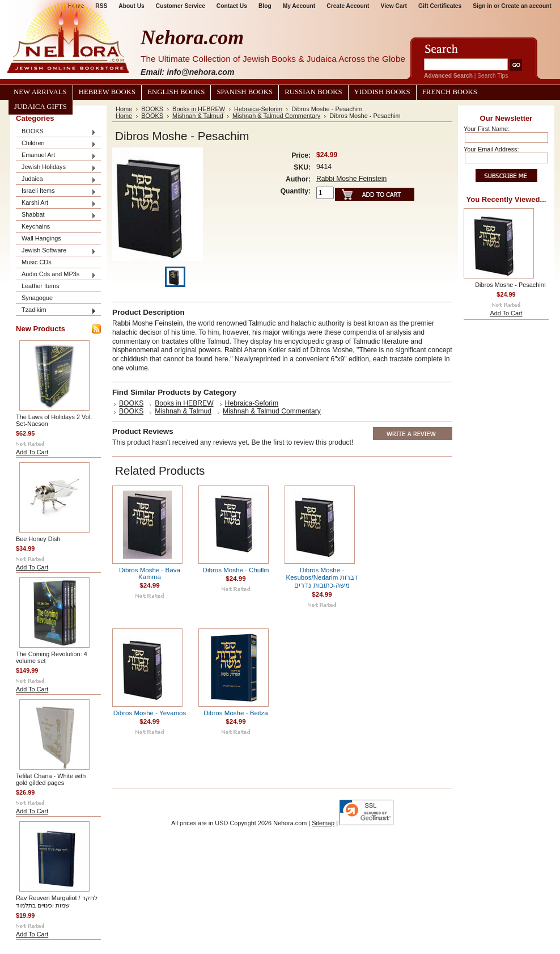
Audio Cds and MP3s (56, 275)
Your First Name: (487, 129)
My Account (299, 6)
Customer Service (181, 6)
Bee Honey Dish (38, 539)
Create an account (526, 6)
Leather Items (41, 286)
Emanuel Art (56, 156)
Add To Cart (32, 452)
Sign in (482, 6)
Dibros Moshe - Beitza (236, 713)
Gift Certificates (440, 6)
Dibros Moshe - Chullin (236, 570)
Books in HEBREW (199, 109)
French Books (450, 92)
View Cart (394, 6)
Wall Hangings (41, 238)
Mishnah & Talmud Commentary (276, 116)
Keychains (36, 226)
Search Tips (493, 76)
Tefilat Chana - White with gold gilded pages (51, 779)
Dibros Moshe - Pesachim (510, 285)
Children (56, 144)
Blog (265, 6)
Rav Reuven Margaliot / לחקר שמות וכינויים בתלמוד (57, 902)
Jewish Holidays (56, 168)
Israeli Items (56, 191)
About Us (131, 6)
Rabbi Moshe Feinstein (351, 179)
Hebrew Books (107, 92)
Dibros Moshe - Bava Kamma (150, 573)
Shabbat (56, 215)
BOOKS (56, 132)
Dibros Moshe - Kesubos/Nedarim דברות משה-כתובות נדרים (322, 578)
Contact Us (232, 6)
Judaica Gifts (41, 107)
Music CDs (37, 262)
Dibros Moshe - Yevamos (150, 713)
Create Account (348, 6)
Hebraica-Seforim (258, 109)
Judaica (56, 180)
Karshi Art (56, 203)
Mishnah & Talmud (198, 116)
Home (124, 109)
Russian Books (313, 92)
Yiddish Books (382, 92)
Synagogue (37, 298)
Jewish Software (56, 251)
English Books (176, 92)
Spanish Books (245, 92)
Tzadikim (56, 311)
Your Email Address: (491, 149)
